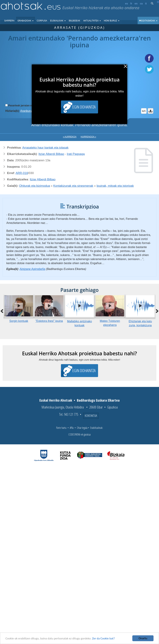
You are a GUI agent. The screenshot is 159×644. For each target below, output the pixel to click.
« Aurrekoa (70, 137)
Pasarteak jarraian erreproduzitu (27, 105)
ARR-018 (22, 173)
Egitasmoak (148, 21)
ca (141, 4)
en (136, 4)
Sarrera (9, 21)
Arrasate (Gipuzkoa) (79, 27)
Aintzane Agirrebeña (32, 269)
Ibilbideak (74, 21)
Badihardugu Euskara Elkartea (98, 400)
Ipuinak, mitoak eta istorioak (115, 186)
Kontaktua (91, 416)
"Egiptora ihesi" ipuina (49, 321)
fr (131, 4)
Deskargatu (151, 111)
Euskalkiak (58, 21)
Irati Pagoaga (76, 154)
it (146, 4)
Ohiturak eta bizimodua (35, 186)
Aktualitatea (92, 21)
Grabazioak (26, 21)
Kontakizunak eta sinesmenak (73, 186)
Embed (144, 111)
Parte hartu (61, 428)
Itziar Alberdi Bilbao (51, 154)
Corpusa (42, 21)
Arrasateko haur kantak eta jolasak (45, 148)
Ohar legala (82, 428)
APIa (72, 428)
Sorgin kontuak (19, 321)
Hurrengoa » (88, 137)
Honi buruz (112, 21)
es (126, 4)
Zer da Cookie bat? (104, 638)
